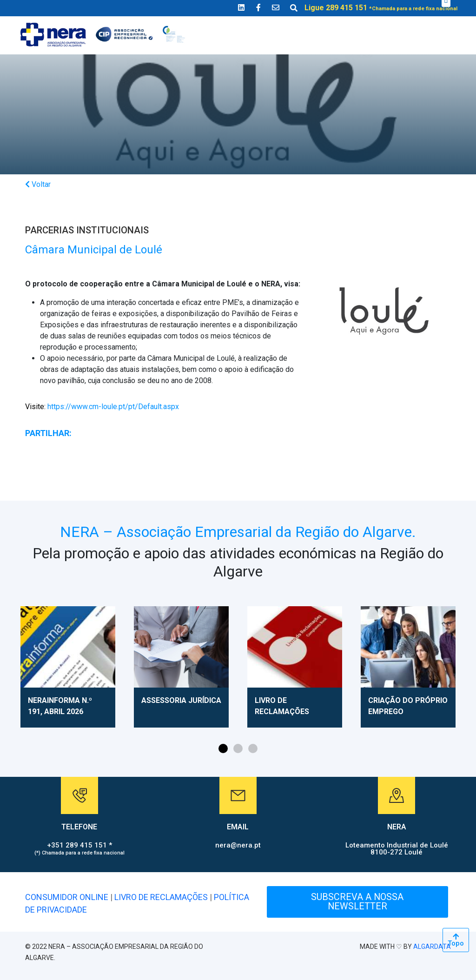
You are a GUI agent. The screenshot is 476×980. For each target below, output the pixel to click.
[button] (223, 748)
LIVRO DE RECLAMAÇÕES (161, 897)
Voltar (38, 184)
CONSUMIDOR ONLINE (67, 897)
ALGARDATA (432, 947)
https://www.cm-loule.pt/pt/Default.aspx (102, 407)
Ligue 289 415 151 (381, 8)
